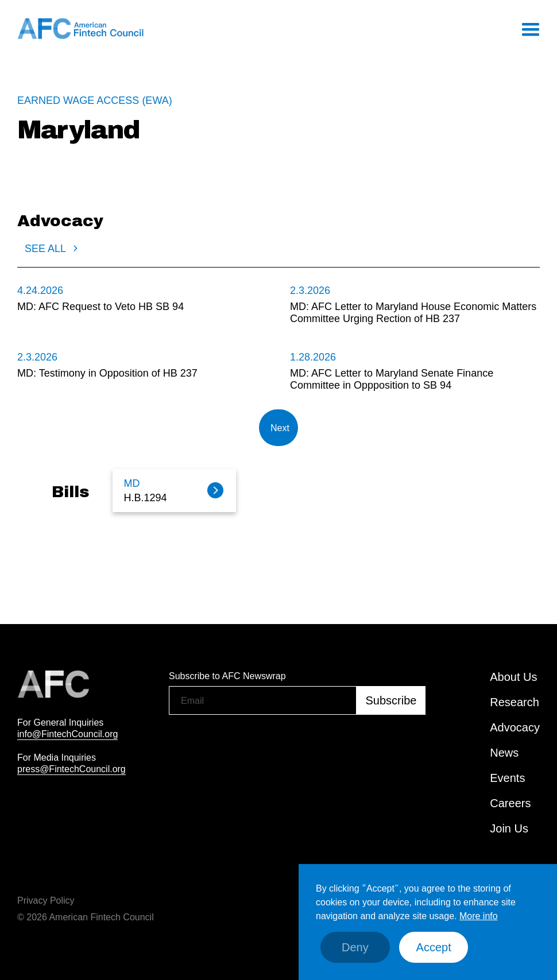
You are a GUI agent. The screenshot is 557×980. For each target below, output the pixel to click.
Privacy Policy (46, 900)
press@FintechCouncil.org (71, 769)
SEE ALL (45, 249)
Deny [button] (355, 947)
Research (515, 702)
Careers (510, 803)
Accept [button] (434, 947)
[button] (530, 29)
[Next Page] (278, 428)
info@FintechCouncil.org (67, 734)
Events (507, 778)
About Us (513, 677)
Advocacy (515, 727)
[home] (80, 29)
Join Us (509, 828)
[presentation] (256, 744)
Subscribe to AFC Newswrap (227, 676)
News (504, 753)
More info (479, 916)
